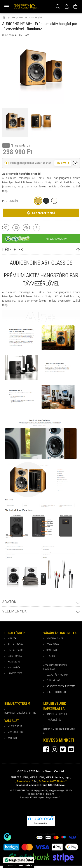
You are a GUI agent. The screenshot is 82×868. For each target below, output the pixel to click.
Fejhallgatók (15, 650)
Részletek (13, 250)
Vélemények (14, 611)
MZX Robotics (15, 732)
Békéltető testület (57, 692)
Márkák (12, 639)
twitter (63, 749)
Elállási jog (53, 680)
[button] (41, 163)
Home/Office (15, 673)
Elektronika (15, 656)
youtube (71, 749)
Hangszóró (14, 662)
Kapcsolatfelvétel (57, 714)
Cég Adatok (53, 644)
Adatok (9, 602)
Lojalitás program (57, 675)
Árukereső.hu (41, 823)
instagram (54, 749)
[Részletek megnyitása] (75, 163)
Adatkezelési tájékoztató (61, 686)
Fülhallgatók (15, 644)
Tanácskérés (54, 720)
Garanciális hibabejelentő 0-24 (59, 731)
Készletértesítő (43, 213)
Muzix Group (15, 726)
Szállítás (52, 650)
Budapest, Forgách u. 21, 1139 (20, 713)
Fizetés (51, 656)
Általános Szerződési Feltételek (55, 667)
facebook (46, 749)
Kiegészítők (14, 668)
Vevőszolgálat (55, 639)
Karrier (12, 738)
